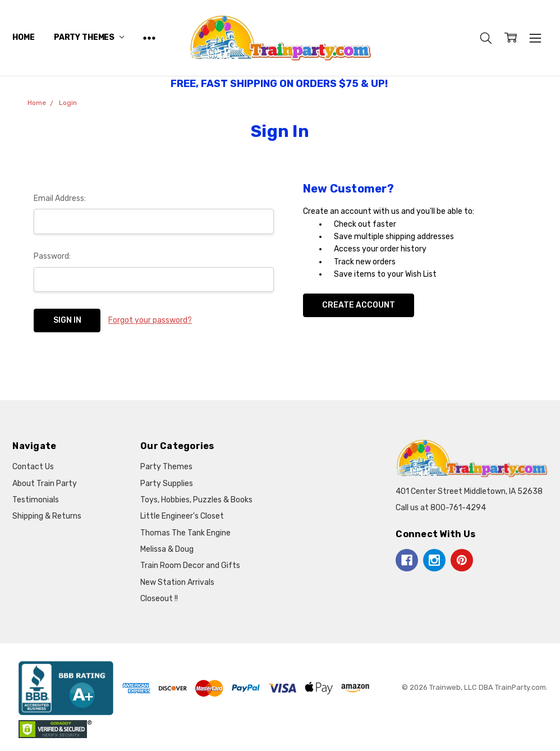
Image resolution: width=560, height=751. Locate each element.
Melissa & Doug (167, 549)
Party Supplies (167, 484)
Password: (52, 256)
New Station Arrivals (177, 582)
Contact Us (33, 467)
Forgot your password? (150, 320)
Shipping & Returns (47, 516)
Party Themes (89, 37)
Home (23, 37)
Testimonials (36, 500)
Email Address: (60, 198)
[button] (66, 688)
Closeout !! (159, 599)
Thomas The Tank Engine (185, 533)
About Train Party (45, 484)
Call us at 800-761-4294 (441, 508)
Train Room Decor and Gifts (190, 565)
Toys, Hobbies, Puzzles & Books (196, 500)
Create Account (359, 305)
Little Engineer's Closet (182, 516)
